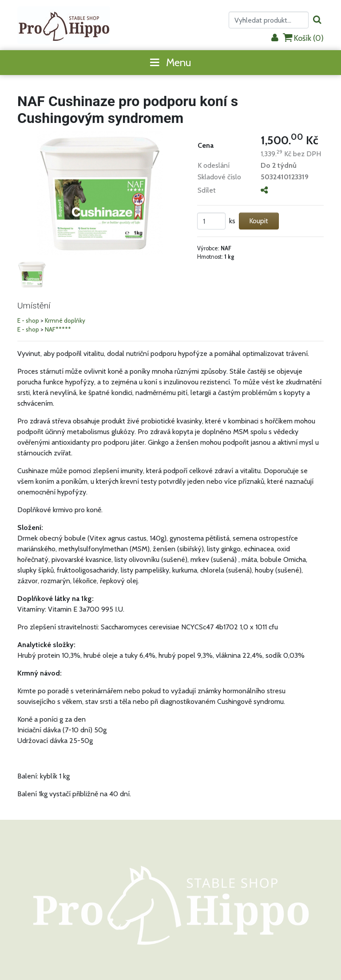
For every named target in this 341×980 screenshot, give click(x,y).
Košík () (303, 38)
